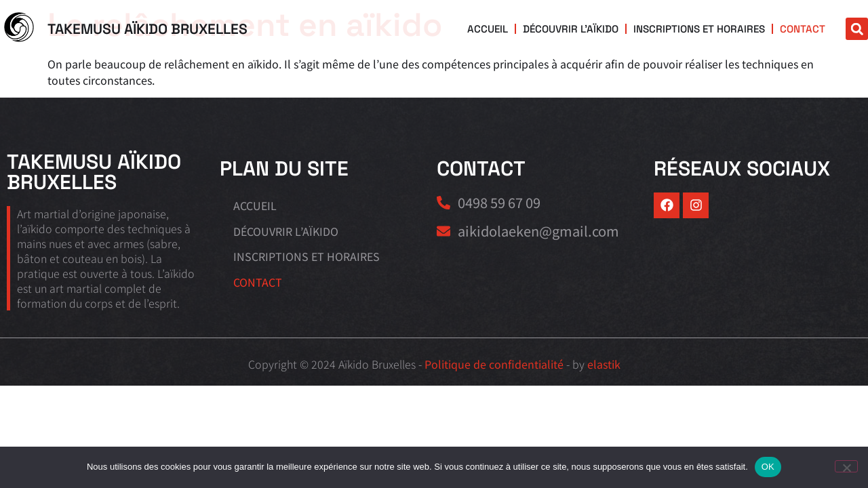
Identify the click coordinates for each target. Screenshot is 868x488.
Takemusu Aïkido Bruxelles (147, 29)
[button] (857, 29)
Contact (803, 29)
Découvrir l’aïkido (575, 29)
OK (768, 467)
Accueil (493, 29)
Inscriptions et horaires (701, 29)
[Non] (846, 466)
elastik (604, 364)
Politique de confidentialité (494, 364)
